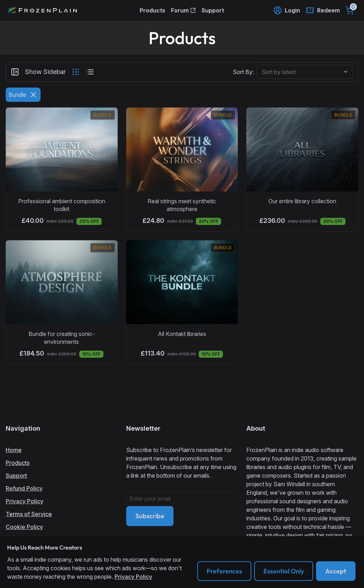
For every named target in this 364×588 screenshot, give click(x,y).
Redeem (323, 10)
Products (152, 10)
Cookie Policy (24, 527)
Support (213, 10)
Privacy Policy (25, 501)
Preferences (224, 571)
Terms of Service (29, 514)
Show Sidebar (38, 72)
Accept (336, 571)
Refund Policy (24, 488)
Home (14, 450)
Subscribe (150, 516)
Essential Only (284, 571)
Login (287, 10)
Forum (183, 10)
